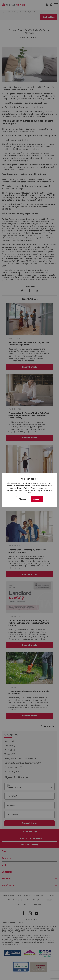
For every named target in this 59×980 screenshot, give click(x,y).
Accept (37, 499)
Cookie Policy (23, 488)
